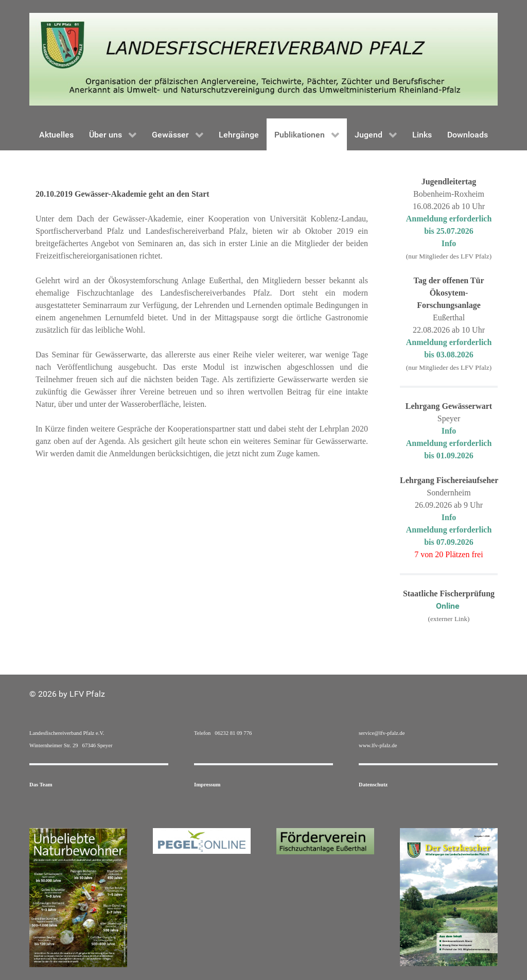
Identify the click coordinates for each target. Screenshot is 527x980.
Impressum (207, 785)
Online (449, 606)
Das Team (41, 785)
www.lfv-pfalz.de (378, 745)
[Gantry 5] (263, 58)
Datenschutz (373, 785)
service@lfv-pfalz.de (382, 733)
